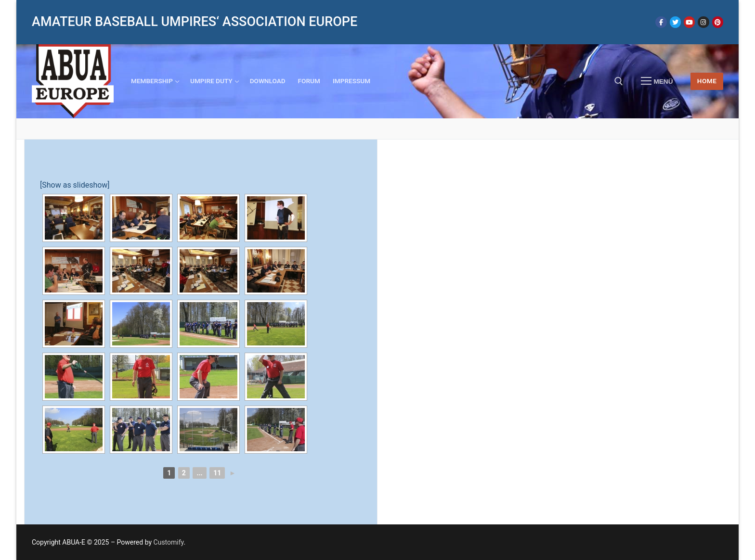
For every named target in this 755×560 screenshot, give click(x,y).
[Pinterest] (718, 22)
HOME (707, 81)
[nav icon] (657, 81)
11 (217, 473)
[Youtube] (689, 22)
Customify (169, 542)
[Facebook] (661, 22)
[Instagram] (703, 22)
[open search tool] (619, 81)
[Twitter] (675, 22)
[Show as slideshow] (75, 185)
